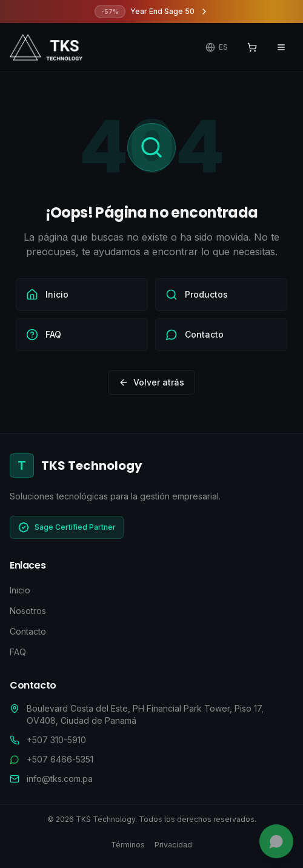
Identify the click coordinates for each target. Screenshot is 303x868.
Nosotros (28, 611)
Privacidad (173, 845)
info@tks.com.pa (60, 779)
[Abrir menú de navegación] (281, 47)
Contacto (28, 631)
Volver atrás (151, 382)
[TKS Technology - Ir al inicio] (46, 47)
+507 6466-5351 (60, 759)
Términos (128, 845)
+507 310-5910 (56, 740)
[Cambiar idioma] (217, 47)
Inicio (20, 590)
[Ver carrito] (252, 47)
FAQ (18, 652)
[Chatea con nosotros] (276, 841)
